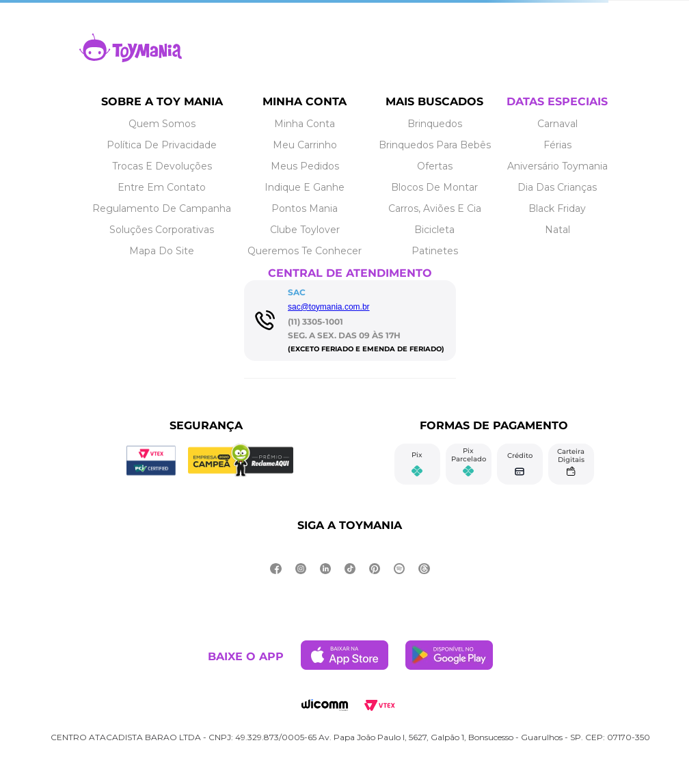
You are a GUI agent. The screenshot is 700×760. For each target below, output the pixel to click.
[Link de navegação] (131, 58)
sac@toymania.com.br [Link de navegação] (329, 307)
